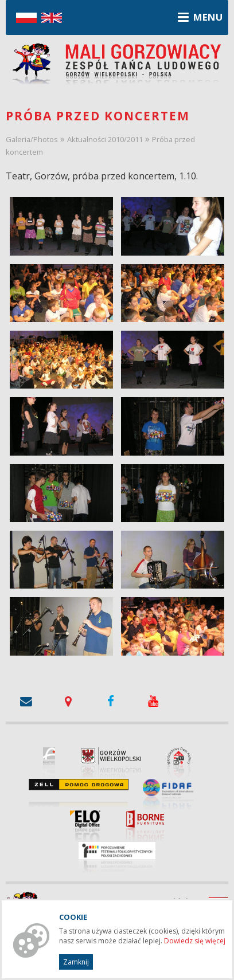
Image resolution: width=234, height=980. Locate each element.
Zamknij (76, 962)
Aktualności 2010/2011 (105, 139)
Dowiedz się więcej (195, 941)
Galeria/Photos (32, 139)
